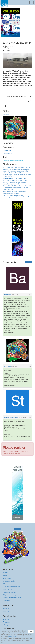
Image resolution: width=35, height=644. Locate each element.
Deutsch (5, 573)
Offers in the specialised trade (11, 587)
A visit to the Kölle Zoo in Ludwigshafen (14, 191)
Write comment (7, 153)
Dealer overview (7, 589)
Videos (5, 584)
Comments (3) (7, 150)
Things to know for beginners (11, 595)
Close (31, 632)
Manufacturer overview (9, 592)
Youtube (6, 619)
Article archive (7, 578)
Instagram (6, 625)
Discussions (6, 600)
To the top (28, 262)
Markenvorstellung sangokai (11, 193)
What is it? (6, 611)
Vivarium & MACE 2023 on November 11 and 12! (17, 186)
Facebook (6, 622)
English (5, 576)
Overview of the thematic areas (12, 598)
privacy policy (12, 637)
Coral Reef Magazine (9, 581)
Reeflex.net (6, 609)
